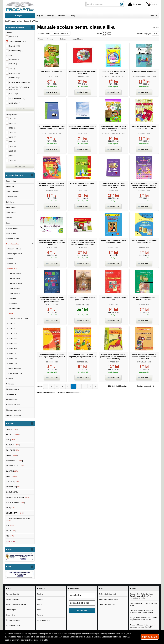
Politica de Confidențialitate (16, 604)
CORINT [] (12, 455)
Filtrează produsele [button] (16, 27)
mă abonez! (82, 611)
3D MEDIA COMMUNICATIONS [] (18, 519)
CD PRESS (50, 362)
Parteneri (41, 615)
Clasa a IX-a (12, 348)
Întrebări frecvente (13, 620)
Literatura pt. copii (13, 239)
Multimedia (10, 384)
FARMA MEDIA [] (14, 461)
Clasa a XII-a (12, 363)
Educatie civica (14, 279)
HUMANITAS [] (14, 487)
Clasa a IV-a (12, 324)
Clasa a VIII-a (12, 343)
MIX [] (10, 525)
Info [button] (9, 588)
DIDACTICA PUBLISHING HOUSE (19, 88)
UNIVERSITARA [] (15, 513)
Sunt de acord (150, 637)
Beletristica (10, 202)
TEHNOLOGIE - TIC (15, 373)
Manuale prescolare (15, 254)
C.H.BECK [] (13, 482)
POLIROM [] (13, 450)
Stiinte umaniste (12, 400)
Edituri (40, 604)
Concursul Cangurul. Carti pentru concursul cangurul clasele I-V (142, 626)
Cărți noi (40, 594)
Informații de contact (14, 625)
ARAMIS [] (12, 429)
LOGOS (111, 191)
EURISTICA (50, 77)
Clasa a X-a (12, 353)
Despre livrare (11, 615)
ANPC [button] (10, 549)
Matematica (13, 304)
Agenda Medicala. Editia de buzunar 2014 (144, 604)
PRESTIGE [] (13, 434)
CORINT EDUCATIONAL (50, 134)
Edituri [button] (11, 423)
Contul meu (135, 4)
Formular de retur (44, 620)
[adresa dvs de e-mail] (82, 603)
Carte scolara (11, 207)
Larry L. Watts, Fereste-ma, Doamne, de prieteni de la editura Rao (144, 619)
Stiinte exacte (11, 394)
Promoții (40, 599)
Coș (151, 4)
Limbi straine (11, 233)
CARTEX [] (12, 471)
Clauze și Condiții (93, 637)
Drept (8, 223)
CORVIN (111, 248)
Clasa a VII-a (12, 338)
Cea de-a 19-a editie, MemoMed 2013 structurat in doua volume (142, 611)
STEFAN (14, 94)
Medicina (9, 379)
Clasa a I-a (11, 259)
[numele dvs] (82, 595)
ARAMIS (50, 248)
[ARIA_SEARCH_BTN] (121, 4)
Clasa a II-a (12, 264)
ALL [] (10, 536)
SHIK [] (11, 508)
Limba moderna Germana (18, 319)
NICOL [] (11, 531)
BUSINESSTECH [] (15, 466)
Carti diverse (11, 212)
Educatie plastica (15, 274)
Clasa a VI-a (12, 334)
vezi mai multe (20, 109)
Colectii (9, 218)
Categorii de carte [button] (15, 175)
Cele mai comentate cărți (108, 599)
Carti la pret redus (13, 191)
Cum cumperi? (12, 610)
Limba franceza (14, 294)
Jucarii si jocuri (12, 197)
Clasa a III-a (12, 269)
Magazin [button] (42, 588)
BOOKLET (15, 73)
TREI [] (11, 440)
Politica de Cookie (13, 599)
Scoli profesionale (14, 368)
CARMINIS (142, 134)
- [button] (32, 27)
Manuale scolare (13, 244)
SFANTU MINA (80, 305)
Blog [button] (134, 588)
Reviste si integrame (14, 415)
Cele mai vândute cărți (107, 594)
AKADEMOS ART (17, 99)
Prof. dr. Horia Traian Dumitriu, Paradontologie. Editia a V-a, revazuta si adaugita (141, 596)
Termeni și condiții (13, 594)
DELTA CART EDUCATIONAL (111, 77)
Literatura (12, 299)
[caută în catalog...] (102, 4)
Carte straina (11, 181)
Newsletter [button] (74, 588)
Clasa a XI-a (12, 358)
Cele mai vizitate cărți (107, 604)
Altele (11, 314)
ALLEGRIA (15, 103)
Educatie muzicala (16, 284)
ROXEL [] (12, 476)
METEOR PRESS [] (15, 503)
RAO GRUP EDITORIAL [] (18, 497)
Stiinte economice (13, 389)
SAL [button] (10, 567)
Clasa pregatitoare (14, 249)
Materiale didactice (13, 405)
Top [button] (102, 588)
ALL (12, 69)
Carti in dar (10, 186)
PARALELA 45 (50, 305)
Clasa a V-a (12, 329)
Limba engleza (14, 289)
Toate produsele (17, 41)
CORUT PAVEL (12, 492)
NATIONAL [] (13, 445)
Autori (39, 610)
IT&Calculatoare (12, 228)
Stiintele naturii (14, 309)
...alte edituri (11, 541)
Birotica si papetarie (13, 410)
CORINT (80, 134)
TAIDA (80, 191)
